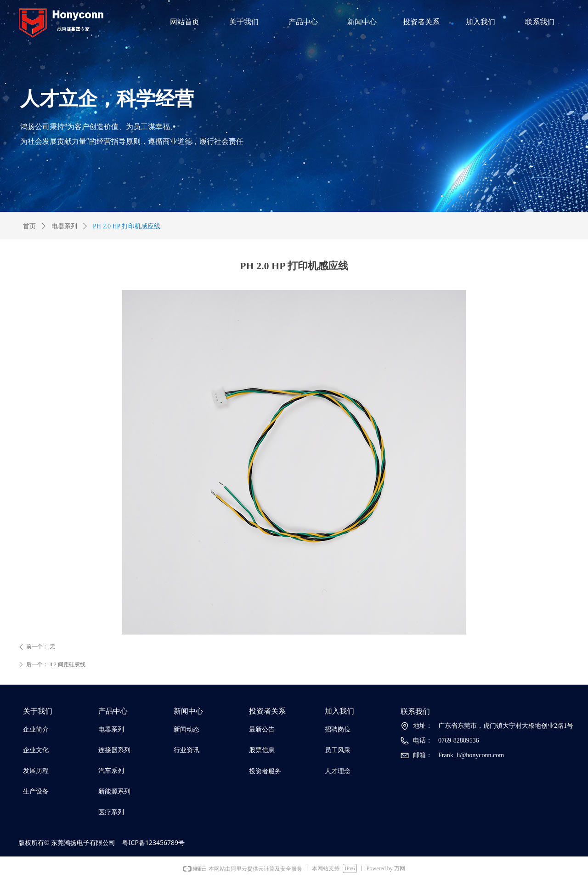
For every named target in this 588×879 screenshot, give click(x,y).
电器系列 (64, 226)
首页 (29, 226)
